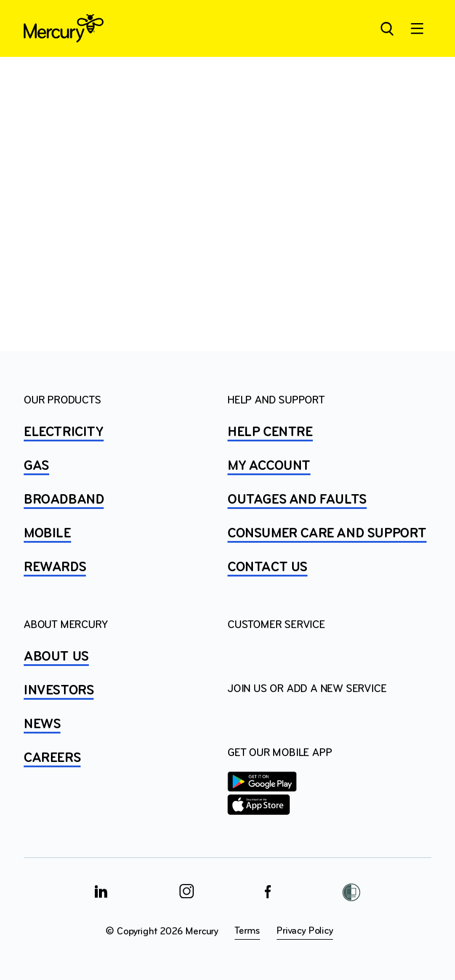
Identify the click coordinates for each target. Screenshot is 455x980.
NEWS (42, 725)
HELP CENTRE (270, 433)
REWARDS (55, 568)
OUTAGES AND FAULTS (297, 500)
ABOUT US (56, 657)
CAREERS (52, 758)
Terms (247, 931)
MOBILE (47, 534)
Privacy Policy (305, 931)
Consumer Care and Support (327, 534)
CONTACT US (267, 568)
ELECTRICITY (64, 433)
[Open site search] (386, 28)
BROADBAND (64, 500)
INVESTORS (59, 691)
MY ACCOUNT (269, 466)
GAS (36, 466)
